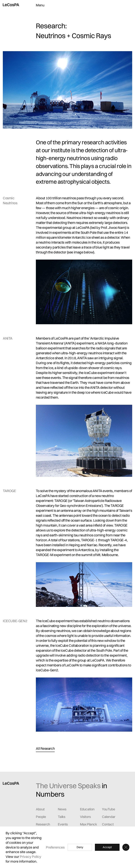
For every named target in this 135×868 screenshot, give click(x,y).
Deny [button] (80, 847)
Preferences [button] (55, 847)
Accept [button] (107, 847)
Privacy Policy (30, 857)
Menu (40, 5)
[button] (126, 847)
